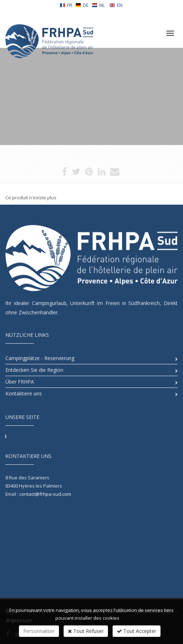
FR (66, 5)
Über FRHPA (20, 382)
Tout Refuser (86, 631)
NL (98, 5)
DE (82, 5)
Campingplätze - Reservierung (40, 358)
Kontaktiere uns (24, 393)
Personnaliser (39, 631)
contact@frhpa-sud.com (45, 494)
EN (116, 5)
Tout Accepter (137, 631)
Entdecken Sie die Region (34, 370)
